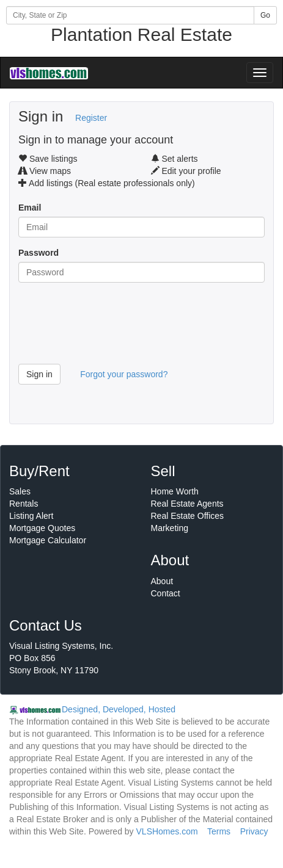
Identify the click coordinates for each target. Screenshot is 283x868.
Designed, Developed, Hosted (119, 709)
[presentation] (111, 328)
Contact (166, 593)
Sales (20, 491)
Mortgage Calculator (48, 540)
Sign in (39, 374)
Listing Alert (31, 516)
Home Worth (175, 491)
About (162, 581)
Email (30, 208)
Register (91, 118)
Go (265, 15)
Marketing (170, 528)
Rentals (24, 504)
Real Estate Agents (187, 504)
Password (39, 253)
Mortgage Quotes (42, 528)
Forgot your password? (124, 374)
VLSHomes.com (167, 831)
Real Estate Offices (188, 516)
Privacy (254, 831)
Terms (219, 831)
